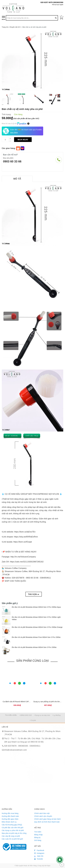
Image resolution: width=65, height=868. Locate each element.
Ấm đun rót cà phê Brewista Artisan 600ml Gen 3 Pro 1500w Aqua (36, 607)
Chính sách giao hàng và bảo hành (47, 819)
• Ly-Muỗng (56, 715)
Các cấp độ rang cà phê (11, 836)
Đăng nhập (38, 835)
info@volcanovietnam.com (15, 750)
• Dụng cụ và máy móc (42, 715)
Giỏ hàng (38, 840)
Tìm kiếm (38, 832)
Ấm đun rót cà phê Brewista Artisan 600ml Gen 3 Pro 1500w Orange (37, 627)
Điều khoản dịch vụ (9, 822)
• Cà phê (33, 720)
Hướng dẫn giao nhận (10, 819)
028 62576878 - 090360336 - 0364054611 (22, 746)
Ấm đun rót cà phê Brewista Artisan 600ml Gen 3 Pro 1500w (34, 647)
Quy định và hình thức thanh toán (47, 822)
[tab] (17, 179)
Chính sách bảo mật (42, 813)
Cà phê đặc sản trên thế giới (13, 828)
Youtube (39, 859)
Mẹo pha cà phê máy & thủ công (14, 833)
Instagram (39, 853)
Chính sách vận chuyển (43, 816)
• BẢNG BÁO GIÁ (26, 715)
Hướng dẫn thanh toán (10, 816)
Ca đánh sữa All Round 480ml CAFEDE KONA (20, 702)
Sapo (49, 866)
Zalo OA (39, 856)
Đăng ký (37, 837)
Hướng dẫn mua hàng (10, 813)
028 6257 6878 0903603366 (52, 2)
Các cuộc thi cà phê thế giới (12, 839)
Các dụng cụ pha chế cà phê (13, 830)
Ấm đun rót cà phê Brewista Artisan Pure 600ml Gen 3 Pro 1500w (36, 637)
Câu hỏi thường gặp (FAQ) (12, 825)
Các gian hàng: (9, 148)
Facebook (39, 850)
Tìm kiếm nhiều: (11, 715)
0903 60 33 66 (12, 161)
